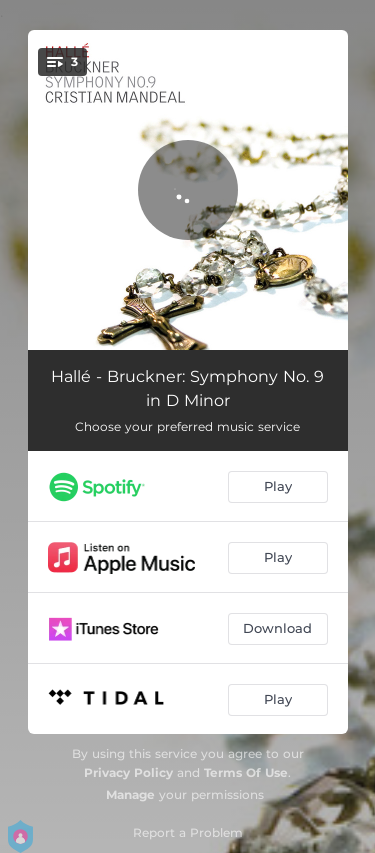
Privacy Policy (128, 772)
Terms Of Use (246, 772)
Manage (130, 794)
